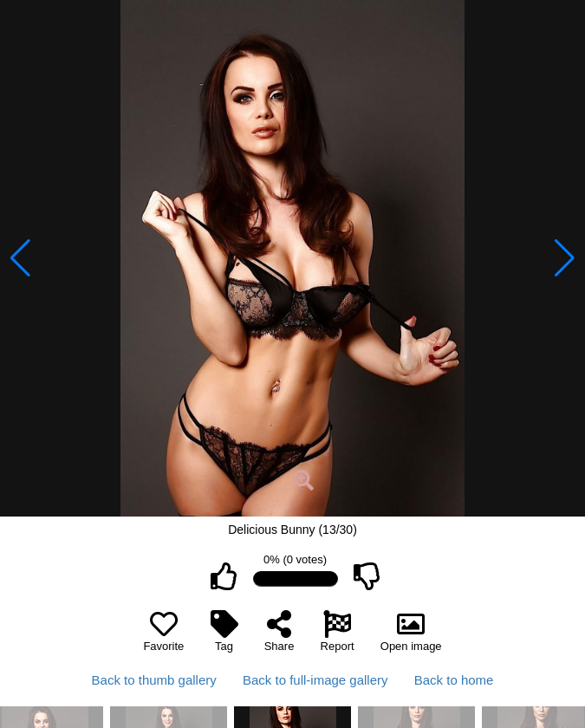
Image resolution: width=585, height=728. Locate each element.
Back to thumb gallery (154, 680)
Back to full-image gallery (315, 680)
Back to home (454, 680)
